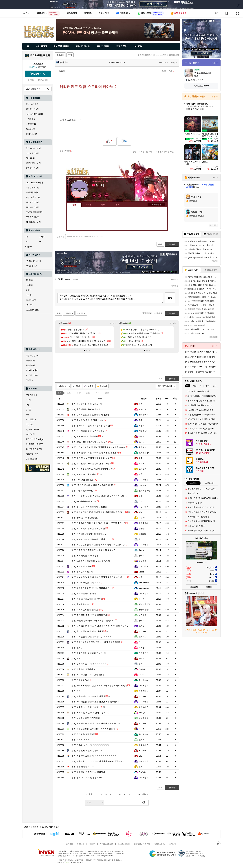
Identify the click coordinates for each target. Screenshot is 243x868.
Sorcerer (142, 631)
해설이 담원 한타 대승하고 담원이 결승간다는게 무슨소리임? (101, 577)
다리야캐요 (144, 691)
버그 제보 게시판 (32, 168)
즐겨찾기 (103, 386)
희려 (141, 501)
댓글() (171, 71)
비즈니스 (81, 844)
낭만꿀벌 (143, 615)
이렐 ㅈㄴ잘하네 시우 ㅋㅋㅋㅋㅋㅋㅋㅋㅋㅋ (94, 756)
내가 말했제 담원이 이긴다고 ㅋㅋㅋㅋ (91, 637)
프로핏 (142, 463)
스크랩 (141, 151)
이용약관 (92, 844)
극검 (141, 458)
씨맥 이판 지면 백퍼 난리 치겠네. (88, 713)
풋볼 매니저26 (31, 459)
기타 (97, 393)
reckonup (142, 534)
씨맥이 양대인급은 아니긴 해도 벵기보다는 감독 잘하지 (99, 512)
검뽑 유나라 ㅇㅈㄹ (82, 767)
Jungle (42, 237)
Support (28, 246)
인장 (74, 205)
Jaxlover (142, 550)
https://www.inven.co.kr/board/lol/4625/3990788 (85, 237)
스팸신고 (160, 151)
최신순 (75, 279)
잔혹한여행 (144, 415)
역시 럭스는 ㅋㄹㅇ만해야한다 (87, 675)
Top (26, 237)
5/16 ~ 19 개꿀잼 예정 (84, 474)
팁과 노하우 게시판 (33, 148)
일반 (69, 393)
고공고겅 (143, 469)
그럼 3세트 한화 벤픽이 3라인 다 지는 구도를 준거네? (98, 523)
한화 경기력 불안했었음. (85, 518)
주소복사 (60, 237)
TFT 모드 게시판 (32, 217)
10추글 (90, 386)
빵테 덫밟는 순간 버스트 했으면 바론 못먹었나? (95, 702)
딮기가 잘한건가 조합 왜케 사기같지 (90, 415)
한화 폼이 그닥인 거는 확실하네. (88, 772)
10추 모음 (31, 124)
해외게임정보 (31, 419)
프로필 (89, 205)
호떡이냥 (143, 431)
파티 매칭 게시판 (32, 207)
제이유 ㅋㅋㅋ (80, 740)
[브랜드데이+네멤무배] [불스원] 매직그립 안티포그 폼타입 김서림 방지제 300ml (202, 357)
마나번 (142, 729)
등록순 (67, 279)
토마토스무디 (145, 453)
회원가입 (31, 80)
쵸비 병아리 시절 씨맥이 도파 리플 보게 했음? (94, 453)
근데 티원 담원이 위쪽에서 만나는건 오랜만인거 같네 (98, 496)
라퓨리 (142, 599)
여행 (27, 415)
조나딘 (142, 442)
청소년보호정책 (124, 844)
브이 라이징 (30, 434)
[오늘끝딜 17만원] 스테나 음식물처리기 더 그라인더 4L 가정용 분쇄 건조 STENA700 (202, 372)
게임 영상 (29, 424)
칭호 (117, 205)
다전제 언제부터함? (83, 491)
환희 (141, 767)
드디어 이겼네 (80, 680)
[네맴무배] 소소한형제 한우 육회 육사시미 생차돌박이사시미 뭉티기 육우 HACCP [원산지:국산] (202, 362)
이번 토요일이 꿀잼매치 (84, 436)
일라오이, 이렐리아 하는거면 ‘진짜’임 (90, 426)
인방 (88, 393)
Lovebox (142, 485)
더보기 (106, 195)
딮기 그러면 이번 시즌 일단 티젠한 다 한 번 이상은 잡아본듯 (101, 626)
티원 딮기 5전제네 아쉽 (84, 669)
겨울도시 (143, 426)
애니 (141, 512)
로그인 (217, 13)
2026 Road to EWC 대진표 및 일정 (89, 442)
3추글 (78, 386)
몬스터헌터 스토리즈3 (34, 444)
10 (139, 794)
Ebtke (141, 675)
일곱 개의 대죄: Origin (34, 439)
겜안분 (142, 528)
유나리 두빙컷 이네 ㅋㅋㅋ (86, 583)
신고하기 (150, 151)
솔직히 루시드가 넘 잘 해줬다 (87, 631)
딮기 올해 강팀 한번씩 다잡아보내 (89, 615)
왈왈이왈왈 (144, 610)
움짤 (79, 393)
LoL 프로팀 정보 (32, 310)
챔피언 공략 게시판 (33, 163)
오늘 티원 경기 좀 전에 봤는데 (87, 420)
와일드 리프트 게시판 (34, 212)
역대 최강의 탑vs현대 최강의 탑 (88, 528)
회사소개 (70, 844)
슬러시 (142, 658)
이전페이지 (147, 313)
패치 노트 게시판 (32, 153)
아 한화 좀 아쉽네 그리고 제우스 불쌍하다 (93, 621)
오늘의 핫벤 (30, 361)
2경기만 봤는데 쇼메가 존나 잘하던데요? (92, 485)
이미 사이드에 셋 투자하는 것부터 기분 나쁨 (94, 723)
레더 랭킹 (29, 305)
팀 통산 (29, 290)
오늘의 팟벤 (30, 365)
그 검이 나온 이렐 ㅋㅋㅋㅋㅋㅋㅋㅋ (90, 745)
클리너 (142, 556)
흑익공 (142, 648)
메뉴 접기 (156, 205)
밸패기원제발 (145, 491)
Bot (41, 242)
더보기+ (113, 323)
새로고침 (175, 279)
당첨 (141, 474)
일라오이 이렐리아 (82, 572)
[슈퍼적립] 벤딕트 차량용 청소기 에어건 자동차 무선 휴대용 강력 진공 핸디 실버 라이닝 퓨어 (202, 352)
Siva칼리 (142, 669)
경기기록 (29, 280)
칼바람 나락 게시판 (33, 222)
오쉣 (76, 658)
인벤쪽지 (94, 195)
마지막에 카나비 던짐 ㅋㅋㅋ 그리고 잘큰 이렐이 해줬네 (99, 686)
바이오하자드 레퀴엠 (34, 449)
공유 (135, 151)
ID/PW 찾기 (43, 80)
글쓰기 (172, 379)
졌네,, (76, 648)
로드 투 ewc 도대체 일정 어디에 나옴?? (91, 458)
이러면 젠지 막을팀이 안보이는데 (89, 653)
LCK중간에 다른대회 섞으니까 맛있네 (91, 561)
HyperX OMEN (32, 429)
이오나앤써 (144, 507)
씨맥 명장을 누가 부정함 (85, 556)
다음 (144, 794)
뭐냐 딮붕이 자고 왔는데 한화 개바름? (91, 463)
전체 (60, 393)
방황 (141, 496)
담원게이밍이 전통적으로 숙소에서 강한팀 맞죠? (96, 642)
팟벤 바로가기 (31, 395)
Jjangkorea (143, 680)
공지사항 (173, 844)
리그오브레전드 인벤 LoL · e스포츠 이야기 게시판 (158, 55)
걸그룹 (28, 410)
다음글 (68, 313)
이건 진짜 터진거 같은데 (85, 750)
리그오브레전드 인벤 (40, 56)
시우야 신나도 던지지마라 (85, 718)
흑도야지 (143, 518)
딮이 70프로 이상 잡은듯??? (86, 778)
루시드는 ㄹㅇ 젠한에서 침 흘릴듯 (89, 507)
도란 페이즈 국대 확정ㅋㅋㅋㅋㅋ (89, 664)
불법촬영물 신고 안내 (142, 844)
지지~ (76, 691)
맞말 (141, 420)
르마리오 (143, 409)
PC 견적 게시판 (32, 375)
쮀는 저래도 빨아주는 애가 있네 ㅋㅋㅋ (91, 539)
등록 (170, 298)
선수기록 (29, 285)
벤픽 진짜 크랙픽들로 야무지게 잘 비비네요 (93, 550)
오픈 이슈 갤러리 (32, 356)
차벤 (27, 405)
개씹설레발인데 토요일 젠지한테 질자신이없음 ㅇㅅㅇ (98, 447)
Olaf (140, 756)
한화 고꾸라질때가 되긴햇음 (86, 599)
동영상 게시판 (31, 266)
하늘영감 (143, 436)
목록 (164, 71)
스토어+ (215, 97)
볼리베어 (62, 62)
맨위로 (159, 313)
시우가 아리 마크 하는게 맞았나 (88, 696)
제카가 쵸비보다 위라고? (85, 610)
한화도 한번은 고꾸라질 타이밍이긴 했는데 (93, 729)
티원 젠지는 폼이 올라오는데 (87, 404)
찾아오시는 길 (160, 844)
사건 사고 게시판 (32, 202)
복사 (70, 55)
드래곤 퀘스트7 (32, 454)
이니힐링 (100, 195)
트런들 (142, 626)
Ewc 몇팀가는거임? (82, 480)
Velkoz (141, 572)
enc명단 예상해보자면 (84, 501)
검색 (48, 89)
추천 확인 (170, 151)
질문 (107, 393)
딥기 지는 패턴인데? (83, 734)
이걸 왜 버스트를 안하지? (85, 707)
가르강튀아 (144, 653)
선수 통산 (29, 295)
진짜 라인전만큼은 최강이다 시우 (89, 534)
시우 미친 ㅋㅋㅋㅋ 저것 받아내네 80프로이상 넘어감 (98, 761)
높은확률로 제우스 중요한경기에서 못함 (92, 469)
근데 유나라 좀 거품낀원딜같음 (88, 431)
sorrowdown (144, 583)
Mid (26, 242)
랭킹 (103, 205)
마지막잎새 (144, 480)
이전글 (80, 313)
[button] (84, 350)
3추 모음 (30, 119)
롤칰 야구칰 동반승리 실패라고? (88, 409)
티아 (141, 404)
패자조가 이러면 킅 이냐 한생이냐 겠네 (91, 588)
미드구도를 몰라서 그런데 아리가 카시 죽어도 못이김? (98, 545)
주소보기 (60, 55)
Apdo (141, 642)
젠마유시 (143, 637)
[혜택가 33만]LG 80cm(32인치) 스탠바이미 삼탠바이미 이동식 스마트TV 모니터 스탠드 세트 (202, 367)
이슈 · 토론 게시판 (33, 197)
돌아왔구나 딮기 (81, 604)
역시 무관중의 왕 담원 (84, 593)
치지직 (28, 400)
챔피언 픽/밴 (31, 300)
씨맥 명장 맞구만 (81, 566)
